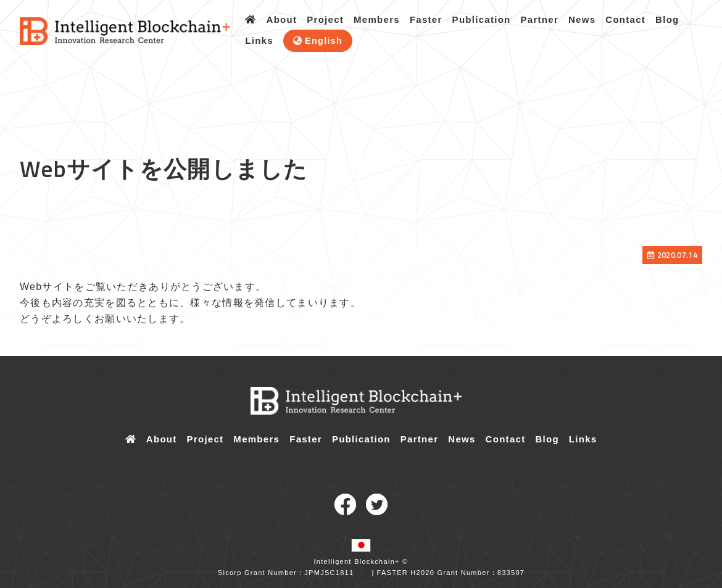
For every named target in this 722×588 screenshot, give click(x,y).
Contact (625, 19)
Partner (540, 19)
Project (325, 19)
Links (259, 40)
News (582, 19)
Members (377, 19)
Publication (482, 19)
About (282, 19)
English (324, 41)
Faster (426, 19)
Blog (667, 19)
